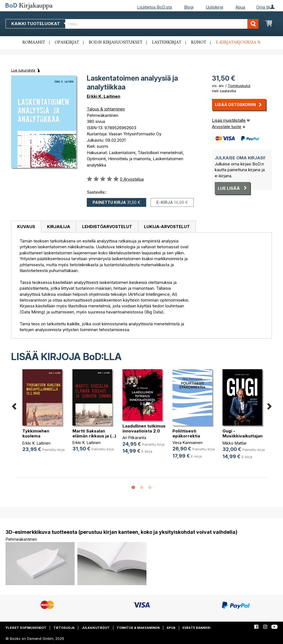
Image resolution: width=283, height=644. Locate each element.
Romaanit (34, 43)
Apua (240, 7)
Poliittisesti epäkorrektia (186, 433)
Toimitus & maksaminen (138, 628)
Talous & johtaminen (106, 109)
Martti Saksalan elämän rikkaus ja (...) (94, 433)
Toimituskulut (239, 86)
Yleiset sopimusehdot (26, 628)
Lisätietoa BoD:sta (154, 7)
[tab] (26, 227)
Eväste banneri (196, 628)
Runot (199, 43)
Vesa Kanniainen (188, 443)
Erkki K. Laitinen (103, 96)
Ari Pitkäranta (134, 438)
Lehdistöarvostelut (107, 227)
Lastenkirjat (167, 43)
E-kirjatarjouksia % (238, 43)
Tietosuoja (64, 628)
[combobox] (162, 24)
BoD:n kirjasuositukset (116, 43)
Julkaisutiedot (96, 628)
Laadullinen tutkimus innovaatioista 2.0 (144, 428)
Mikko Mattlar (235, 443)
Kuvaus (26, 227)
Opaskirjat (67, 43)
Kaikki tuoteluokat (40, 24)
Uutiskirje (214, 7)
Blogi (189, 7)
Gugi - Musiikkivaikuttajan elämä (243, 436)
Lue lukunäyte (23, 70)
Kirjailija (59, 227)
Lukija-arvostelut (167, 227)
